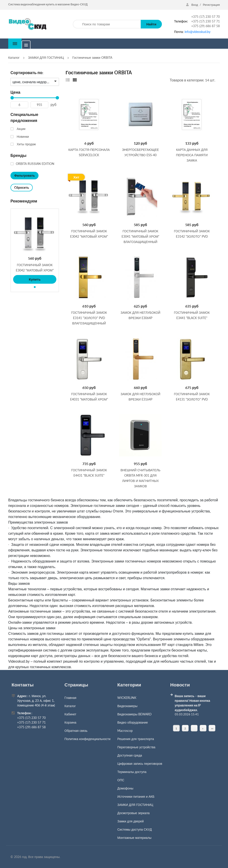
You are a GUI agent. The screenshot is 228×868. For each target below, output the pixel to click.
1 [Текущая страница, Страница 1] (176, 728)
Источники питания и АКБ (136, 796)
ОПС (121, 780)
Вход (192, 5)
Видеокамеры (127, 706)
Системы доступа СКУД (135, 829)
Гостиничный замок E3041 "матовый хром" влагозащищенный (140, 236)
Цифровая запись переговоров (140, 764)
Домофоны (125, 788)
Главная (70, 698)
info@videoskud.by (197, 32)
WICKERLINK (127, 698)
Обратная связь (76, 731)
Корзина (70, 722)
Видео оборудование (133, 722)
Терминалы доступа (132, 772)
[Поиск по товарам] (107, 24)
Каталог (70, 706)
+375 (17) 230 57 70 (206, 17)
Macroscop (125, 731)
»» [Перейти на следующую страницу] (212, 728)
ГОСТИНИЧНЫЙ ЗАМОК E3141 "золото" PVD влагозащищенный (89, 318)
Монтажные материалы (134, 838)
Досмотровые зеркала (133, 813)
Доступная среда (130, 755)
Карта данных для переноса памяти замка (192, 155)
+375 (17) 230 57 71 (206, 21)
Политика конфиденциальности (88, 739)
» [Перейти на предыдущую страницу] (203, 728)
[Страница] (194, 728)
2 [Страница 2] (185, 728)
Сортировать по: (27, 73)
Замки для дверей (130, 821)
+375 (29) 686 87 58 (206, 26)
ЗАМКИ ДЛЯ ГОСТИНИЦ (135, 805)
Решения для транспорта (136, 739)
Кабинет (70, 714)
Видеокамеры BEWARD (134, 714)
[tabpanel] (35, 247)
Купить (35, 279)
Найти (151, 24)
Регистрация (211, 5)
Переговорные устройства (136, 747)
